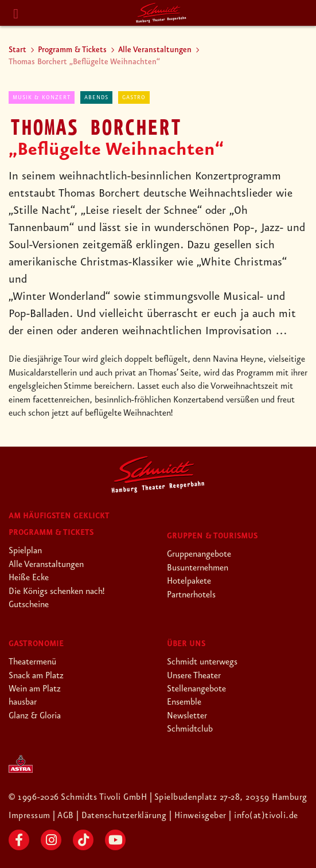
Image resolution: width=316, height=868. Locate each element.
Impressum (31, 816)
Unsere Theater (194, 676)
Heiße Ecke (29, 578)
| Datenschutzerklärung (122, 816)
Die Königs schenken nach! (56, 592)
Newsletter (187, 716)
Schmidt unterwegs (202, 662)
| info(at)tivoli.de (265, 816)
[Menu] (16, 14)
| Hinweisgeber (200, 816)
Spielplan (25, 551)
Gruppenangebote (199, 554)
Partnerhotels (191, 595)
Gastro (134, 97)
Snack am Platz (36, 676)
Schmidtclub (190, 729)
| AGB (65, 816)
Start (17, 50)
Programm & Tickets (72, 50)
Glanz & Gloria (35, 716)
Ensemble (184, 702)
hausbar (23, 702)
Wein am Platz (35, 689)
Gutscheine (29, 605)
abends (96, 97)
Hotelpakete (189, 581)
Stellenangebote (196, 689)
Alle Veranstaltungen (155, 50)
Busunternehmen (198, 568)
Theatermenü (32, 662)
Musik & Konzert (42, 97)
